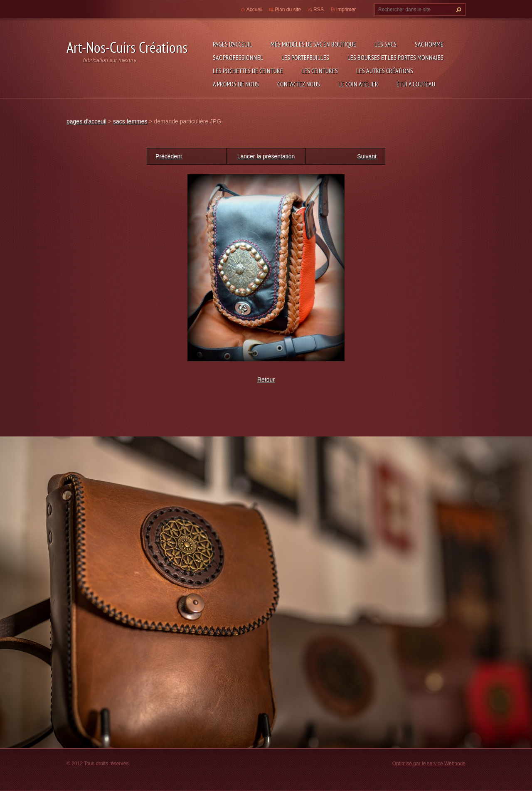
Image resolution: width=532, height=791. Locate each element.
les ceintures (320, 71)
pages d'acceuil (233, 44)
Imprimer (346, 10)
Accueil (255, 10)
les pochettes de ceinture (248, 71)
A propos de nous (236, 84)
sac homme (429, 44)
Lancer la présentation (266, 156)
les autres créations (385, 71)
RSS (319, 10)
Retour (266, 379)
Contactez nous (299, 84)
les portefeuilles (305, 57)
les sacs (385, 44)
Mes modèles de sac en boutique (313, 44)
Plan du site (288, 10)
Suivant (367, 156)
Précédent (169, 156)
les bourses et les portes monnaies (395, 57)
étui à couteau (416, 84)
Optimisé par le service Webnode (429, 764)
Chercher (458, 10)
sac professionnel (238, 57)
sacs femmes (130, 121)
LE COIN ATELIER (358, 84)
